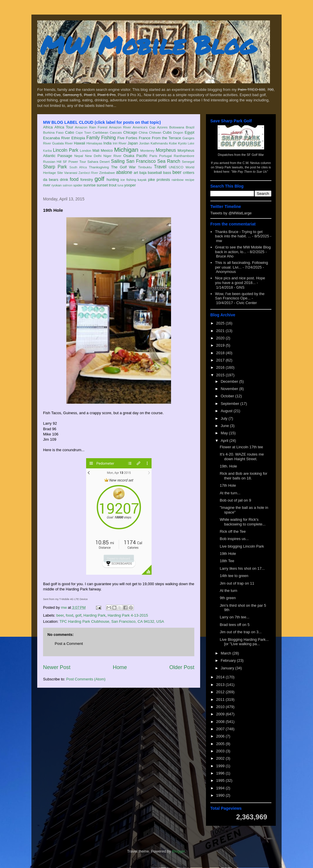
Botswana (177, 127)
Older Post (182, 667)
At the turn (228, 591)
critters (189, 173)
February (229, 660)
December (230, 381)
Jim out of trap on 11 (237, 583)
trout (113, 185)
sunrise (90, 185)
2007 (221, 729)
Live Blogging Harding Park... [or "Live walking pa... (244, 642)
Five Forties (128, 138)
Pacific (142, 156)
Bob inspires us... (234, 539)
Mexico (107, 150)
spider (78, 185)
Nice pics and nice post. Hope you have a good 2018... (240, 280)
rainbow (178, 180)
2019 (221, 345)
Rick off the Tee (233, 531)
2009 (221, 714)
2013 (221, 685)
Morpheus (166, 150)
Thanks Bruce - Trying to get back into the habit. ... (239, 234)
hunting (113, 180)
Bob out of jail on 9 (235, 500)
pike (152, 180)
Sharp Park (55, 167)
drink (64, 180)
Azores (162, 127)
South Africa (78, 167)
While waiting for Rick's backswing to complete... (242, 522)
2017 (221, 360)
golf (99, 179)
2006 (221, 736)
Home (120, 667)
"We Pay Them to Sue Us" (249, 172)
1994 (221, 788)
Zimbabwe (107, 173)
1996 (221, 773)
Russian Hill (52, 162)
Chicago (130, 132)
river (47, 185)
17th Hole (228, 485)
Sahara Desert (98, 162)
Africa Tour (64, 127)
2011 (221, 699)
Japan (133, 143)
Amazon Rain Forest (91, 127)
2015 (221, 375)
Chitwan (155, 132)
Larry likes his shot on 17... (242, 568)
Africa (48, 127)
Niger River (113, 156)
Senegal (188, 162)
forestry (87, 180)
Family (93, 138)
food (74, 179)
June (225, 426)
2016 (221, 367)
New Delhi (93, 156)
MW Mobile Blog (148, 45)
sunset (102, 185)
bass (167, 173)
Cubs (167, 132)
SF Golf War (255, 155)
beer (177, 172)
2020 (221, 338)
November (230, 389)
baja (143, 173)
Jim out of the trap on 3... (241, 632)
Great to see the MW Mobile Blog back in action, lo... (243, 249)
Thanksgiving (99, 167)
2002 (221, 758)
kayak (142, 180)
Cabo (70, 132)
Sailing (118, 161)
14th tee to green (234, 576)
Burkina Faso (53, 132)
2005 (221, 744)
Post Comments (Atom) (86, 679)
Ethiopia (78, 138)
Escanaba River (57, 138)
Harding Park (95, 615)
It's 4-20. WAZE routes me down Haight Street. (242, 457)
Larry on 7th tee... (234, 617)
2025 (221, 323)
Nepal (79, 156)
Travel (160, 167)
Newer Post (57, 667)
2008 (221, 722)
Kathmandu (159, 143)
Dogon (178, 132)
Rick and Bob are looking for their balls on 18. (243, 476)
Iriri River (120, 143)
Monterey (147, 150)
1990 (221, 795)
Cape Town (83, 133)
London (85, 150)
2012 (221, 692)
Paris (153, 156)
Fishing (109, 138)
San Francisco (141, 161)
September (231, 404)
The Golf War (123, 167)
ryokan (57, 185)
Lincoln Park (66, 150)
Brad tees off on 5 (234, 625)
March (227, 653)
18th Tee (227, 561)
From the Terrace (167, 138)
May (225, 433)
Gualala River (62, 143)
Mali (96, 150)
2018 (221, 353)
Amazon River (120, 127)
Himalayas (94, 143)
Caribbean (100, 132)
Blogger (179, 851)
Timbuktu (145, 167)
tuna (120, 185)
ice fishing (128, 180)
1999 (221, 766)
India (107, 143)
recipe (190, 180)
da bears (51, 180)
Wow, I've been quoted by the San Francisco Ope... (240, 296)
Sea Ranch (169, 161)
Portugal (166, 156)
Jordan (144, 143)
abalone (124, 172)
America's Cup (144, 127)
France (145, 138)
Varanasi (71, 173)
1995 (221, 780)
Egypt (190, 132)
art (136, 173)
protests (163, 180)
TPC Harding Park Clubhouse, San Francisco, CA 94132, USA (112, 621)
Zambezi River (88, 173)
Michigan (126, 150)
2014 (221, 677)
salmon (67, 185)
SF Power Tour (74, 162)
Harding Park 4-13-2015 (128, 615)
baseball (155, 173)
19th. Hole (228, 466)
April (225, 441)
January (228, 668)
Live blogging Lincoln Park (242, 546)
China (143, 132)
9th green (228, 598)
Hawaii (80, 143)
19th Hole (228, 554)
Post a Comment (69, 644)
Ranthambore (184, 156)
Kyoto (182, 143)
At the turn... (230, 493)
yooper (130, 185)
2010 (221, 707)
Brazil (190, 127)
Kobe (173, 143)
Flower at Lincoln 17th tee (241, 447)
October (228, 396)
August (227, 411)
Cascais (116, 132)
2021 (221, 331)
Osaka (129, 156)
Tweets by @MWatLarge (231, 213)
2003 (221, 751)
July (225, 418)
